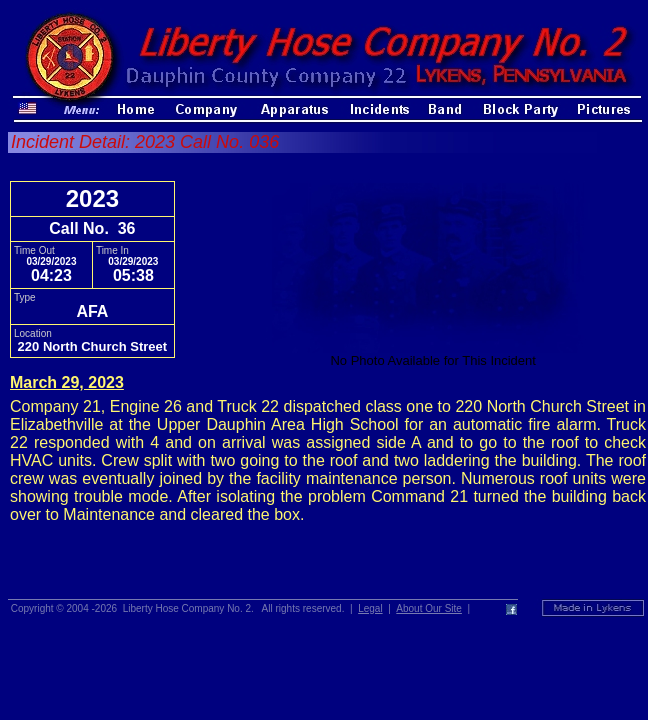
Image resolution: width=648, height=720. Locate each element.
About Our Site (429, 608)
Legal (370, 608)
